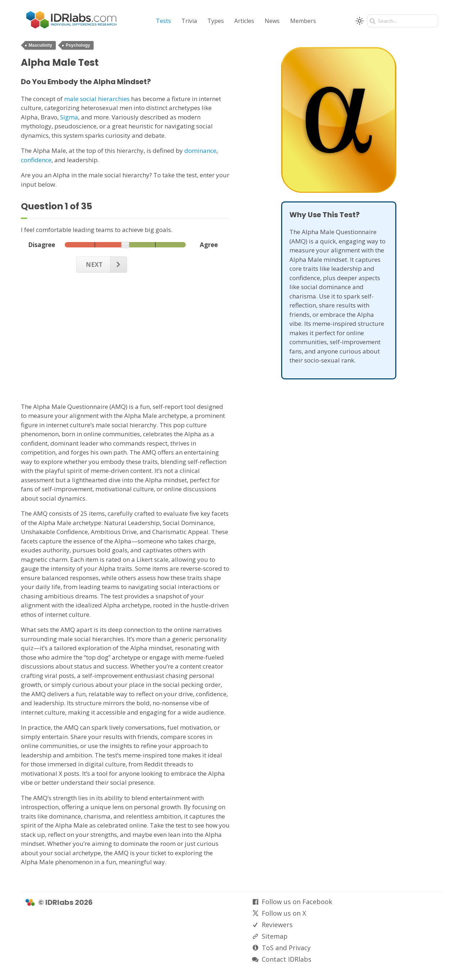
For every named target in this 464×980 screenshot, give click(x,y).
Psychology (78, 45)
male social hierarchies (97, 99)
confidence (36, 160)
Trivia (189, 21)
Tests (163, 21)
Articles (244, 21)
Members (303, 21)
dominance (200, 151)
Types (216, 21)
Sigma (69, 117)
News (272, 21)
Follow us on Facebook (297, 902)
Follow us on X (284, 913)
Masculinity (40, 45)
